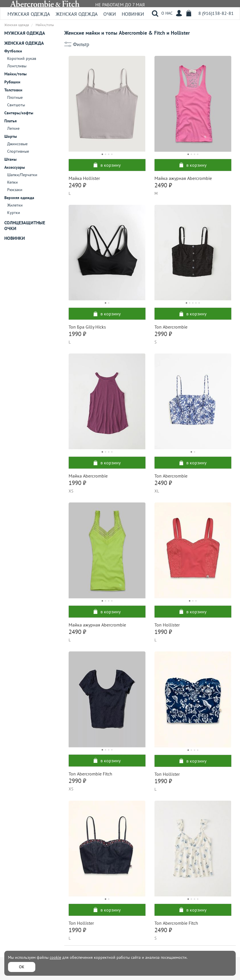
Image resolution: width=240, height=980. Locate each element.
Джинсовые (17, 144)
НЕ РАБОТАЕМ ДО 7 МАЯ (120, 5)
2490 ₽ (77, 185)
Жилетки (15, 205)
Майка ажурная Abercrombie (183, 178)
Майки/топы (16, 74)
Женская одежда (77, 14)
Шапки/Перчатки (22, 175)
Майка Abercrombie (88, 476)
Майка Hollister (84, 178)
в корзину (107, 165)
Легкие (13, 128)
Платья (10, 121)
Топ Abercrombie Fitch (90, 774)
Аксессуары (15, 167)
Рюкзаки (15, 190)
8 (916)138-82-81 (216, 13)
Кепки (12, 182)
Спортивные (18, 151)
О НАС (167, 13)
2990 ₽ (163, 334)
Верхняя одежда (19, 198)
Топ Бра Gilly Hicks (87, 327)
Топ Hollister (167, 625)
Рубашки (12, 82)
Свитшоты (16, 105)
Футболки (13, 51)
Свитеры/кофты (19, 113)
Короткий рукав (22, 58)
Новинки (133, 14)
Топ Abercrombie (171, 327)
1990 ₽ (77, 334)
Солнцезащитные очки (25, 225)
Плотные (15, 97)
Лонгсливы (17, 66)
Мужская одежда (29, 14)
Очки (110, 14)
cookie (55, 957)
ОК (22, 967)
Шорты (11, 136)
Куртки (14, 213)
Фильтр (81, 44)
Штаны (10, 159)
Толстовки (13, 90)
